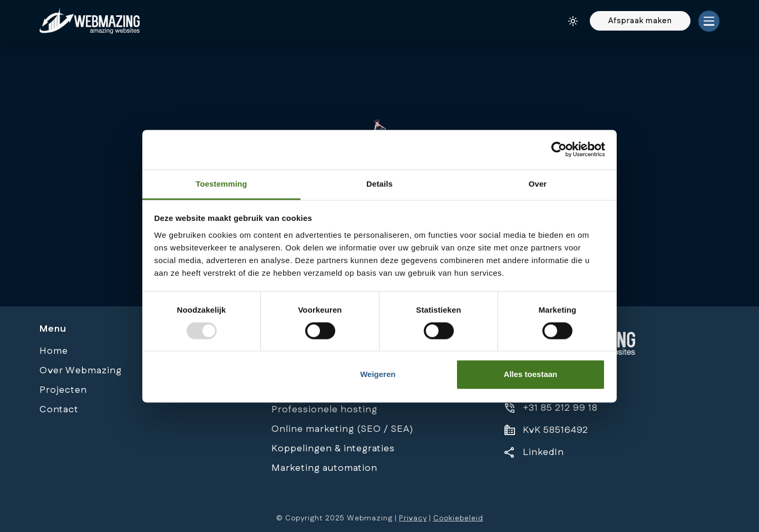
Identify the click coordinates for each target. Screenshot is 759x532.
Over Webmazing (81, 371)
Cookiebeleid (458, 518)
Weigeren (378, 375)
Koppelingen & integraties (333, 449)
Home (54, 351)
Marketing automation (324, 468)
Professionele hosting (324, 410)
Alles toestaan (531, 375)
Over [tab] (538, 184)
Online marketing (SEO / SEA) (342, 429)
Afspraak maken (640, 21)
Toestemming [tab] (221, 184)
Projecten (63, 390)
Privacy (413, 518)
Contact (59, 410)
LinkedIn (543, 452)
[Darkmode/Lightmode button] (573, 21)
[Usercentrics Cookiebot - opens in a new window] (559, 149)
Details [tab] (379, 184)
